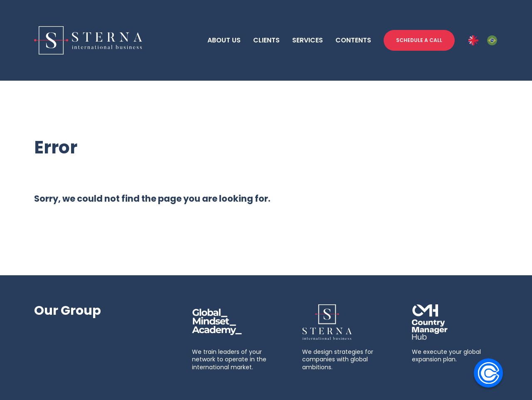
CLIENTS (266, 40)
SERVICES (308, 40)
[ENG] (473, 40)
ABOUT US (224, 40)
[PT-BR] (492, 40)
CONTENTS (353, 40)
